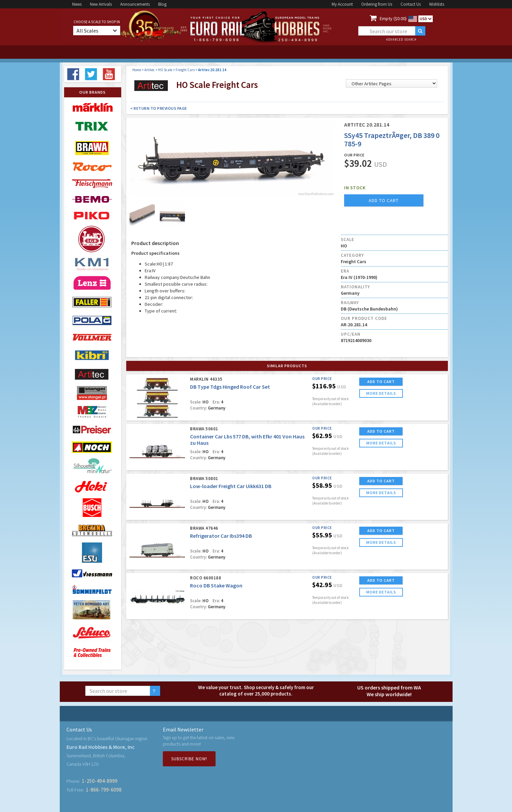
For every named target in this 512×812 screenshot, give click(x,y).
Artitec (150, 70)
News (77, 4)
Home (137, 70)
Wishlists (437, 4)
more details (381, 393)
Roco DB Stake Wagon (216, 585)
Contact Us (411, 4)
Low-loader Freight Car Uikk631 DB (231, 486)
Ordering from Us (377, 4)
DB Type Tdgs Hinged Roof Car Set (230, 387)
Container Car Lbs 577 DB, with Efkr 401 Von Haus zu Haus (247, 440)
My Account (342, 4)
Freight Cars (185, 70)
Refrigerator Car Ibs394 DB (221, 536)
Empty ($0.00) (393, 18)
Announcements (135, 4)
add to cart (384, 200)
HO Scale (165, 70)
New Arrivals (101, 4)
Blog (162, 4)
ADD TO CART (381, 381)
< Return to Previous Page (159, 108)
